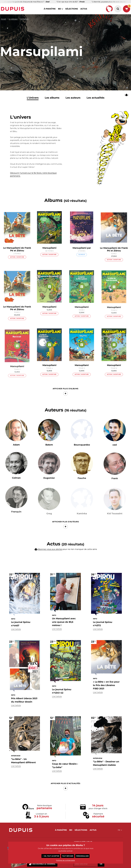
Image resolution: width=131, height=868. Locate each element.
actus (84, 9)
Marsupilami (24, 19)
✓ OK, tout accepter (51, 856)
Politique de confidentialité (65, 860)
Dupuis (13, 9)
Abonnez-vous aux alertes (50, 555)
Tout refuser (68, 856)
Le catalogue (13, 19)
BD (60, 9)
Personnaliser (82, 856)
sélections (72, 9)
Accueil (4, 19)
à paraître (50, 9)
